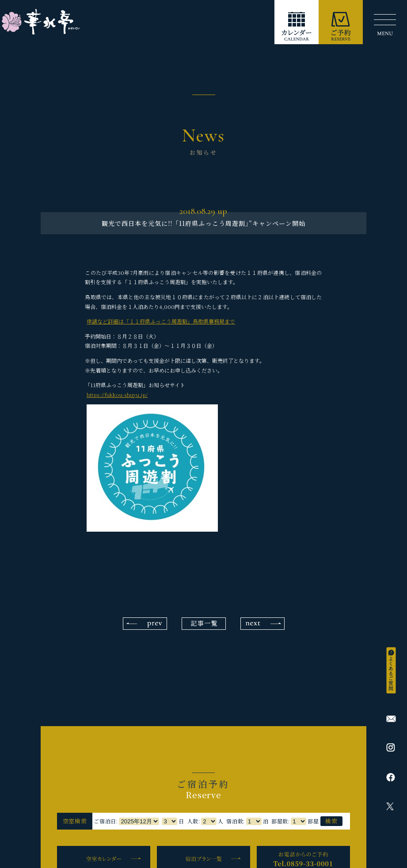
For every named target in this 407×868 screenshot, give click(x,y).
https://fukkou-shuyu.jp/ (117, 394)
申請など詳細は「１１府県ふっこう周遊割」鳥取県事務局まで (161, 321)
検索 (331, 821)
